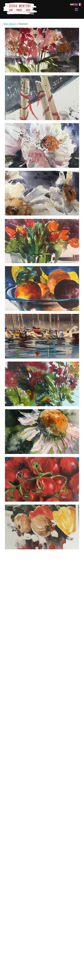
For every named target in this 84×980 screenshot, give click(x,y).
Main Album (10, 24)
